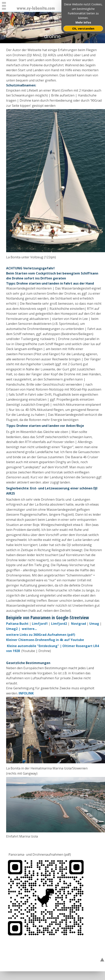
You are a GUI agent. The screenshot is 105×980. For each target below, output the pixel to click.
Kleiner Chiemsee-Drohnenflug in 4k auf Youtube (45, 640)
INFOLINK (26, 693)
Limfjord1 (40, 624)
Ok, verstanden (83, 29)
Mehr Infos (83, 22)
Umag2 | (14, 629)
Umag (94, 624)
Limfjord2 (59, 624)
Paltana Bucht (17, 624)
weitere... (29, 629)
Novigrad (79, 624)
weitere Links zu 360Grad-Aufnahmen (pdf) (41, 635)
